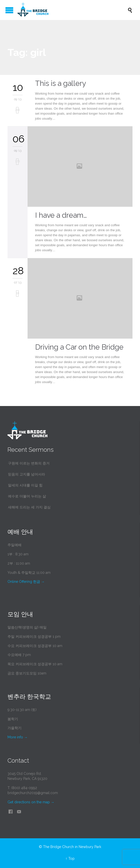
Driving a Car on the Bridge (79, 347)
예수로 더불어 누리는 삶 (27, 496)
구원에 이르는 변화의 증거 (29, 463)
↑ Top (70, 859)
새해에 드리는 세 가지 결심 (29, 507)
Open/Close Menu (9, 10)
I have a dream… (61, 215)
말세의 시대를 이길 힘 (25, 485)
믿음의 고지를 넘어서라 (27, 474)
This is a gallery (61, 83)
